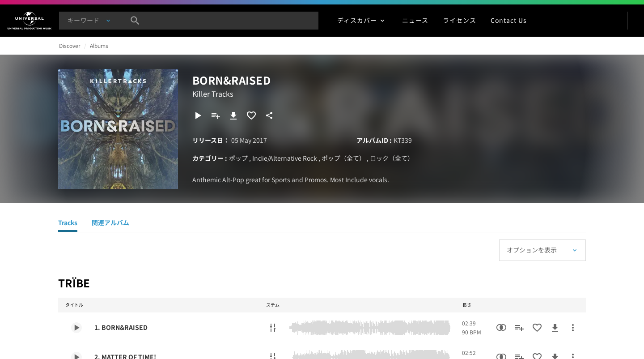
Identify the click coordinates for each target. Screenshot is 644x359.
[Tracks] (68, 224)
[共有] (269, 115)
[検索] (135, 21)
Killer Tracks (213, 94)
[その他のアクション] (573, 328)
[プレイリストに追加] (216, 115)
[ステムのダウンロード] (273, 328)
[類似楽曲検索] (501, 328)
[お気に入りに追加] (251, 115)
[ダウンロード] (233, 115)
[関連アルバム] (110, 224)
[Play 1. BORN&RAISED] (76, 328)
